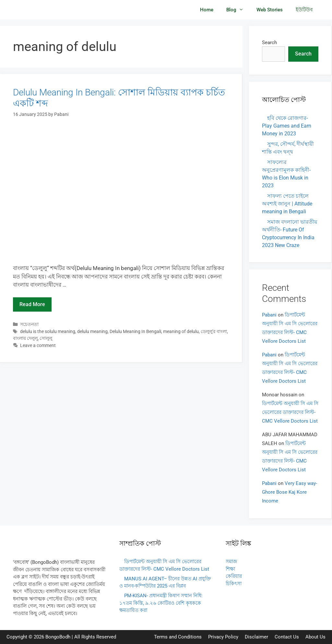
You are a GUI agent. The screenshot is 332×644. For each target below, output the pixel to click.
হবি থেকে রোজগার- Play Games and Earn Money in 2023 (287, 126)
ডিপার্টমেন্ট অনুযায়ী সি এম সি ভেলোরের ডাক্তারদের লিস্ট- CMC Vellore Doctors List (290, 412)
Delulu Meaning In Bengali (135, 332)
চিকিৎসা (234, 584)
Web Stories (270, 10)
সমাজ (231, 562)
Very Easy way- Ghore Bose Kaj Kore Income (290, 492)
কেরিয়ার (234, 576)
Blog (238, 10)
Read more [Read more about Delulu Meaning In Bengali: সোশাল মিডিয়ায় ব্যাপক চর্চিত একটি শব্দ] (32, 304)
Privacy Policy (223, 637)
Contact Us (287, 637)
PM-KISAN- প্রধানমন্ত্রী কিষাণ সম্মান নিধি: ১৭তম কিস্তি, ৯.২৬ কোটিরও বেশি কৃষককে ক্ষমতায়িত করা (161, 603)
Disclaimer (256, 637)
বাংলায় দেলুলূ (25, 338)
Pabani (269, 315)
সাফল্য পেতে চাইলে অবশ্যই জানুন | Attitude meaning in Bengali (287, 204)
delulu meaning (92, 332)
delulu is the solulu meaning (48, 332)
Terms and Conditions (178, 637)
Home (207, 10)
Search (269, 43)
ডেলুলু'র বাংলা (214, 332)
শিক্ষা (230, 569)
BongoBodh (58, 637)
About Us (315, 637)
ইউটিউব (304, 10)
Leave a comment (38, 346)
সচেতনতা (29, 324)
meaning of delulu (181, 332)
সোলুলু (46, 338)
